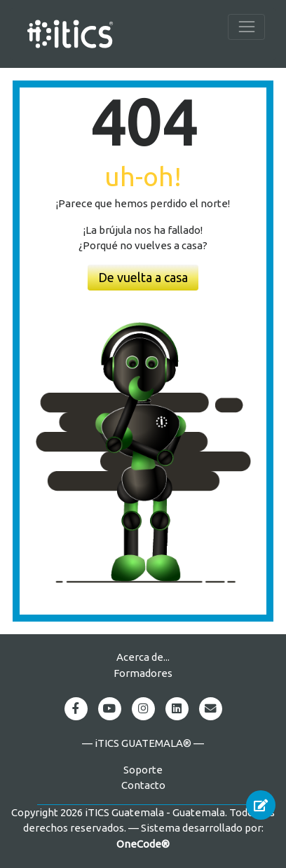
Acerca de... (143, 657)
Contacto (143, 785)
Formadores (143, 673)
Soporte (143, 770)
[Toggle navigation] (246, 27)
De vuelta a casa (143, 277)
